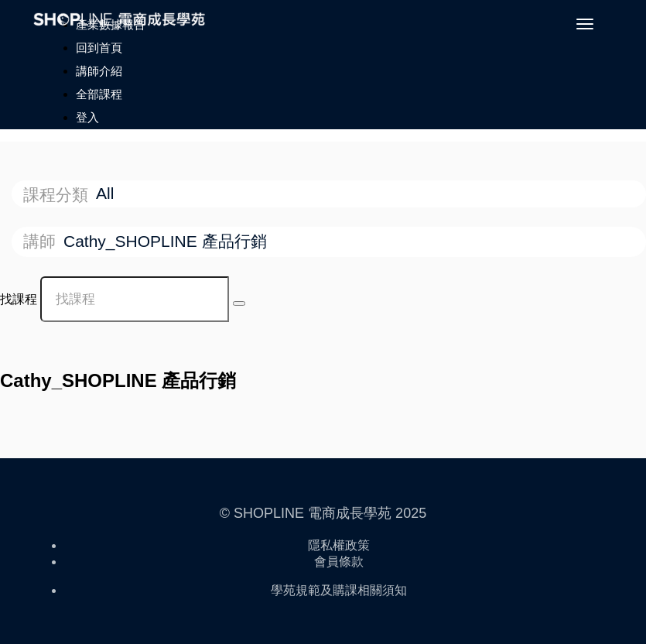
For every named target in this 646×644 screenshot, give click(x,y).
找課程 (19, 299)
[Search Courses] (239, 303)
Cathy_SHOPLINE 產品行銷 (167, 241)
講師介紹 (99, 71)
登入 (87, 117)
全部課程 (99, 94)
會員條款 (339, 562)
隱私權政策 (339, 545)
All (107, 193)
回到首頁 (99, 48)
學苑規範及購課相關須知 (339, 590)
